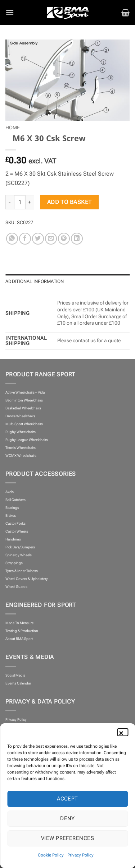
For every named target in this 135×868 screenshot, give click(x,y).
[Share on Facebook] (25, 239)
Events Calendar (18, 683)
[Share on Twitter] (38, 239)
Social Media (15, 675)
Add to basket (69, 202)
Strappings (14, 563)
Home (13, 127)
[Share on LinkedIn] (77, 239)
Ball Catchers (15, 500)
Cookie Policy (51, 855)
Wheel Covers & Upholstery (27, 579)
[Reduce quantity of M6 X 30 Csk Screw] (10, 202)
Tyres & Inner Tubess (22, 571)
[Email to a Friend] (51, 239)
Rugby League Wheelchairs (27, 440)
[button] (124, 732)
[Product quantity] (20, 202)
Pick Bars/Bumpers (20, 547)
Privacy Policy (80, 855)
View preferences (67, 838)
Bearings (12, 508)
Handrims (13, 539)
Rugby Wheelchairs (21, 432)
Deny (67, 818)
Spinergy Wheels (19, 555)
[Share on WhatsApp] (12, 239)
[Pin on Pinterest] (64, 239)
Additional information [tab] (35, 281)
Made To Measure (19, 623)
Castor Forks (15, 523)
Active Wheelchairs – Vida (25, 392)
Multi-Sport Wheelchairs (24, 424)
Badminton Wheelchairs (24, 400)
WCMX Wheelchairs (21, 456)
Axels (10, 492)
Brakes (11, 516)
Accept (67, 799)
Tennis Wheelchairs (21, 448)
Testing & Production (22, 631)
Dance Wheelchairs (20, 416)
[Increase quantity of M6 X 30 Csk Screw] (30, 202)
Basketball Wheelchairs (23, 408)
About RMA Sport (19, 639)
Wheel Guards (16, 587)
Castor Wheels (17, 531)
